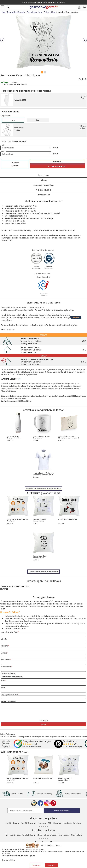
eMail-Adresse (6, 660)
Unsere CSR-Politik (40, 273)
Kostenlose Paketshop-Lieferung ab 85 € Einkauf (43, 2)
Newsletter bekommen (62, 811)
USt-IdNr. (4, 639)
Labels (48, 273)
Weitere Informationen (8, 701)
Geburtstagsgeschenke (24, 737)
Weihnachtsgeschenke (52, 737)
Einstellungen (36, 865)
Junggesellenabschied (74, 737)
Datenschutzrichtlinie (8, 860)
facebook (40, 803)
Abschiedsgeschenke (38, 737)
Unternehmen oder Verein (9, 632)
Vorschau (57, 162)
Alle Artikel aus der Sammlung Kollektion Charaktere (44, 489)
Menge (3, 680)
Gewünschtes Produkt (8, 673)
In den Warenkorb (57, 166)
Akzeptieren (52, 865)
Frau (38, 120)
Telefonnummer (6, 667)
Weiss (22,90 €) (20, 100)
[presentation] (43, 714)
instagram (47, 803)
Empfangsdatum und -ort (9, 694)
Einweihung (63, 737)
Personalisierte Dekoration (8, 737)
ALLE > (26, 752)
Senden (43, 724)
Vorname (4, 653)
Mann (13, 120)
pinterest (53, 803)
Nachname (5, 646)
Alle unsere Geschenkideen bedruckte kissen (44, 572)
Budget (3, 687)
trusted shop (34, 803)
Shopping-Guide (77, 835)
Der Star (17, 130)
